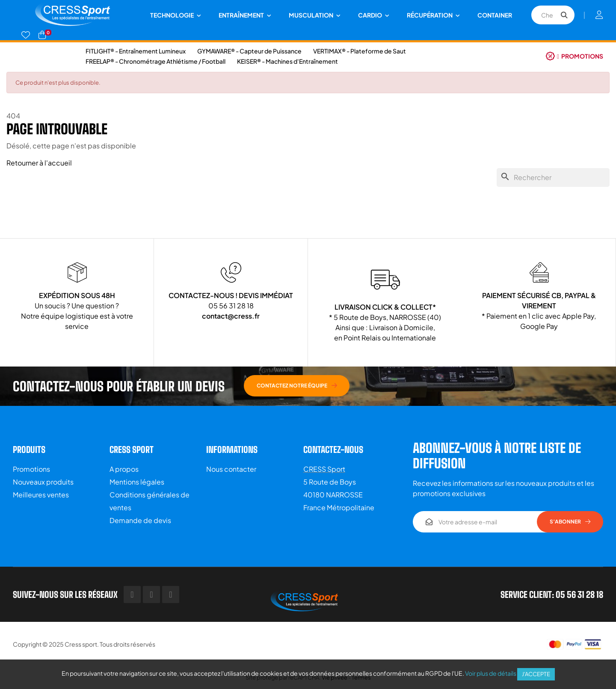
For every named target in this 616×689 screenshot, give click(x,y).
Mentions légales (137, 482)
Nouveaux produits (43, 482)
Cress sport (81, 644)
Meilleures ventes (41, 495)
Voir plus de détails (491, 673)
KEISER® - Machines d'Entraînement (287, 61)
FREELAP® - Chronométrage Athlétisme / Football (155, 61)
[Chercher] (553, 177)
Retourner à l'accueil (39, 163)
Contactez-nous (333, 449)
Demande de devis (140, 520)
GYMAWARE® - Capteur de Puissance (249, 51)
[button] (575, 56)
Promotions (31, 469)
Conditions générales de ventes (150, 501)
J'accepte (536, 674)
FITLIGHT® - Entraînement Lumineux (136, 51)
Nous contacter (231, 469)
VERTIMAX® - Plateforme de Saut (360, 51)
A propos (124, 469)
